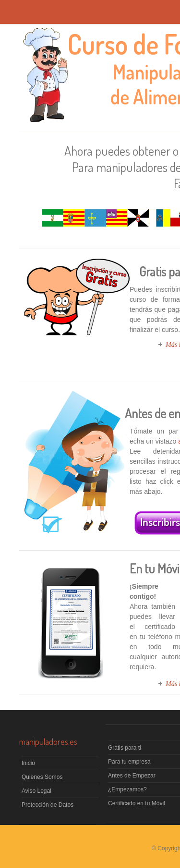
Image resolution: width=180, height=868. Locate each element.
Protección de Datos (48, 805)
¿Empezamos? (127, 789)
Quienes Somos (42, 777)
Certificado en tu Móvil (137, 803)
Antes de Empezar (132, 776)
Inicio (28, 763)
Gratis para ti (125, 748)
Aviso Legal (36, 791)
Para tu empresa (129, 762)
